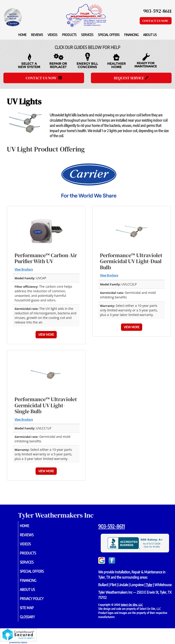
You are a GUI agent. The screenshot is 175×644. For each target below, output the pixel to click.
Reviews (37, 35)
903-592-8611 (112, 526)
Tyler (149, 585)
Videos (53, 35)
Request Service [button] (131, 78)
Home (22, 35)
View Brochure (24, 269)
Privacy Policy (37, 599)
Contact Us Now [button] (156, 21)
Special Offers (109, 35)
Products (69, 35)
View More (46, 335)
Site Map (32, 608)
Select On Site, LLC (132, 605)
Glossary (33, 617)
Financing (131, 35)
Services (87, 35)
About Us (150, 35)
